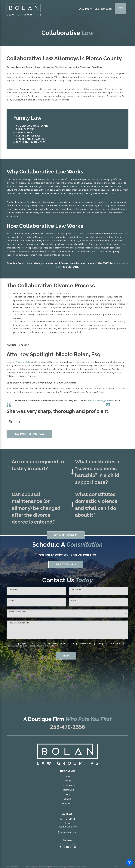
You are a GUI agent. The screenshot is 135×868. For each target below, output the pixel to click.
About (68, 781)
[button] (130, 863)
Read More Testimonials (29, 434)
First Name (14, 590)
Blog (68, 795)
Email (73, 601)
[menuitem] (67, 777)
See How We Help (66, 565)
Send (66, 656)
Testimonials (68, 790)
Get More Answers (66, 536)
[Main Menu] (121, 9)
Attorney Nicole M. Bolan (19, 362)
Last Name (76, 590)
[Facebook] (60, 847)
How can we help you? (19, 623)
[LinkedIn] (67, 847)
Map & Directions (69, 833)
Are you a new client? (18, 612)
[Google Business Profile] (75, 847)
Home (68, 777)
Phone (12, 601)
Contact (68, 799)
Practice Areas (68, 786)
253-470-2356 (103, 9)
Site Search (68, 804)
